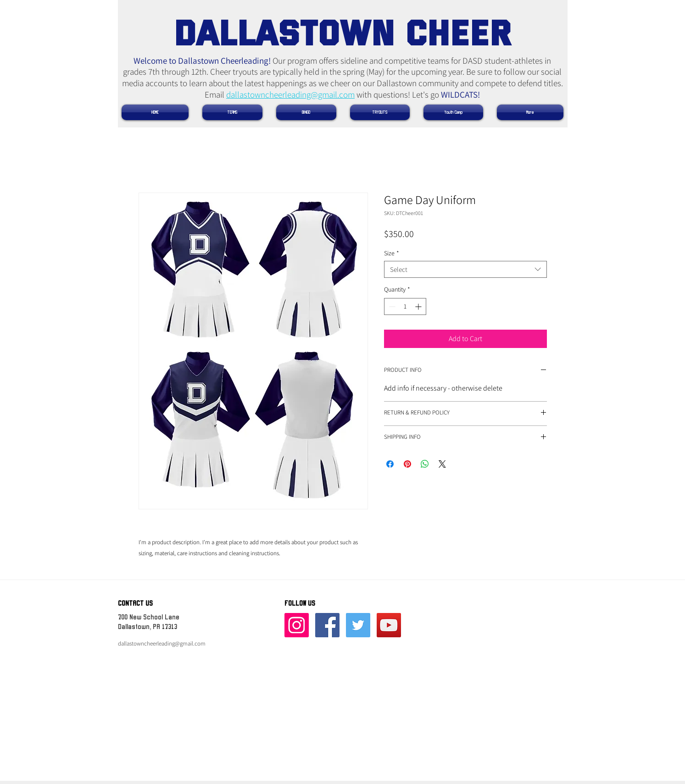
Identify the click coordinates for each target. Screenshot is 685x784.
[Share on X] (442, 464)
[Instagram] (297, 625)
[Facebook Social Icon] (327, 625)
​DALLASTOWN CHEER (342, 31)
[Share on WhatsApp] (425, 464)
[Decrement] (391, 306)
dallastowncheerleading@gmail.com (290, 94)
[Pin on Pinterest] (407, 464)
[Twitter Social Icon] (358, 625)
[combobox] (465, 270)
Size (392, 253)
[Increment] (419, 306)
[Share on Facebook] (390, 464)
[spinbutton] (405, 306)
